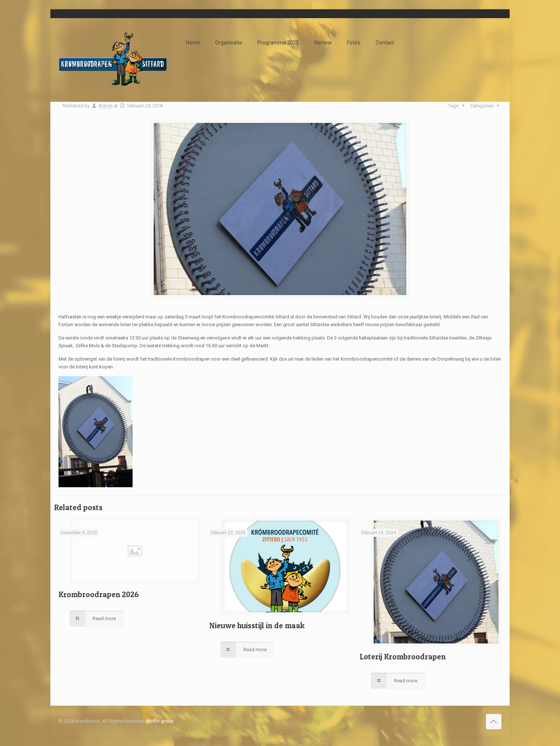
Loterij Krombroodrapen (403, 657)
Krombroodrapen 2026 (99, 594)
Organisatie (229, 43)
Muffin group (160, 721)
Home (193, 43)
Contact (385, 43)
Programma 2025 (278, 43)
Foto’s (354, 43)
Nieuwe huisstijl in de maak (257, 625)
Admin (106, 106)
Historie (323, 43)
